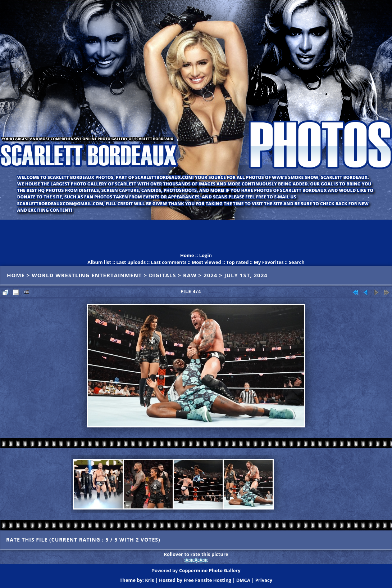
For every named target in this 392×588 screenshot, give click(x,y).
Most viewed (206, 262)
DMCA (243, 580)
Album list (99, 262)
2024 (210, 275)
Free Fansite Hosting (207, 580)
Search (297, 262)
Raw (190, 275)
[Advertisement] (196, 236)
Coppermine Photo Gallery (210, 570)
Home (187, 255)
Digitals (163, 275)
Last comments (168, 262)
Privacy (264, 580)
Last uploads (131, 262)
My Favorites (269, 262)
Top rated (238, 262)
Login (206, 255)
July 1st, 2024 (246, 275)
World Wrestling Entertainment (87, 275)
